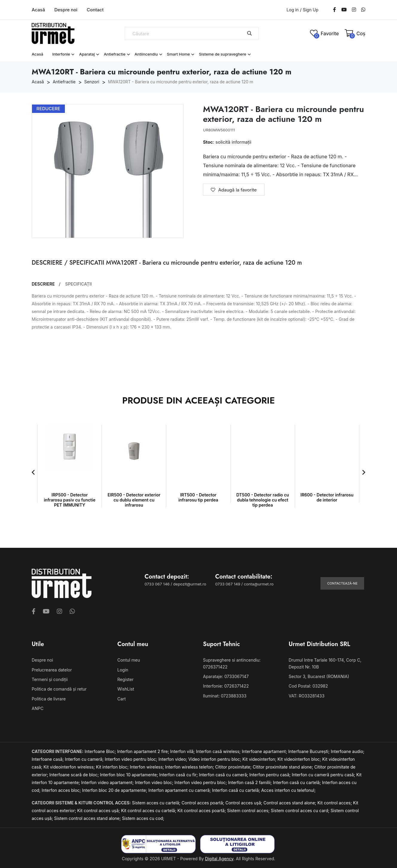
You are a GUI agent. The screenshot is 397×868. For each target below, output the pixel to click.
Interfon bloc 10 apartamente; (129, 775)
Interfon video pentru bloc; (132, 759)
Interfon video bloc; (155, 782)
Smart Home (178, 54)
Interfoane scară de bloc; (75, 775)
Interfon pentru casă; (271, 775)
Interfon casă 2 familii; (251, 782)
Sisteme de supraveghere (222, 54)
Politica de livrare (49, 699)
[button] (33, 472)
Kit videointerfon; (260, 759)
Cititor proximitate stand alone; (283, 767)
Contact (95, 10)
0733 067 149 (228, 584)
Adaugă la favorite (234, 190)
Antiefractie (115, 54)
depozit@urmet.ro (190, 584)
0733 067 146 (157, 584)
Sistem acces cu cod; (143, 818)
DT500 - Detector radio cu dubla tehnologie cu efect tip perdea (262, 500)
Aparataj (87, 54)
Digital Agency (219, 859)
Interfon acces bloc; (62, 790)
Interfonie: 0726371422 (226, 686)
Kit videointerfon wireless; (70, 767)
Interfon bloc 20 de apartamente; (115, 790)
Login (123, 670)
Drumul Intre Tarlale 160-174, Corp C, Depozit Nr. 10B (325, 663)
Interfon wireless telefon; (190, 767)
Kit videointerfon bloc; (300, 759)
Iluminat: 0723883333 (225, 696)
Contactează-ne (342, 583)
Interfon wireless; (147, 767)
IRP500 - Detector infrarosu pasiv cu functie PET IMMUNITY (70, 500)
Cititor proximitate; (234, 767)
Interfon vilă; (183, 751)
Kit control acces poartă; (202, 811)
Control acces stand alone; (290, 803)
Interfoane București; (309, 751)
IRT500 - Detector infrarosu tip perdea (198, 497)
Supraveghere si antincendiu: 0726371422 (232, 663)
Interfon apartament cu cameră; (180, 790)
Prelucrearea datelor (52, 670)
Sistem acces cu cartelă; (157, 803)
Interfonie (61, 54)
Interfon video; (173, 759)
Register (126, 679)
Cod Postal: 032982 (309, 686)
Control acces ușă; (244, 803)
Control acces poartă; (203, 803)
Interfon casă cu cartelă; (297, 782)
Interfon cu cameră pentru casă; (324, 775)
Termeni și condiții (50, 679)
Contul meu (129, 660)
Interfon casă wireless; (219, 751)
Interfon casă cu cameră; (224, 775)
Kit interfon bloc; (113, 767)
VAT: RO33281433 (307, 696)
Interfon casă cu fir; (179, 775)
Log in (293, 10)
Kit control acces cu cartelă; (149, 811)
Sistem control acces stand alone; (88, 818)
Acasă (38, 10)
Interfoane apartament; (265, 751)
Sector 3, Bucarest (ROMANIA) (319, 676)
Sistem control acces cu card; (301, 811)
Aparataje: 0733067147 (226, 676)
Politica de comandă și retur (59, 689)
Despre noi (66, 10)
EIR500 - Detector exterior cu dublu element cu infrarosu (134, 500)
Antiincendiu (146, 54)
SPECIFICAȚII (78, 284)
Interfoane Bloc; (101, 751)
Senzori (92, 82)
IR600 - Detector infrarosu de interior (327, 497)
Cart (122, 699)
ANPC (38, 708)
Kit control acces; (335, 803)
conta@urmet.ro (259, 584)
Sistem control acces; (249, 811)
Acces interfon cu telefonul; (288, 790)
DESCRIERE (43, 284)
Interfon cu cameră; (85, 759)
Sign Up (311, 10)
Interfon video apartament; (108, 782)
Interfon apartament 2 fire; (144, 751)
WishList (126, 689)
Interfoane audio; (347, 751)
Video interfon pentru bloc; (215, 759)
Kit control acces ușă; (99, 811)
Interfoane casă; (48, 759)
